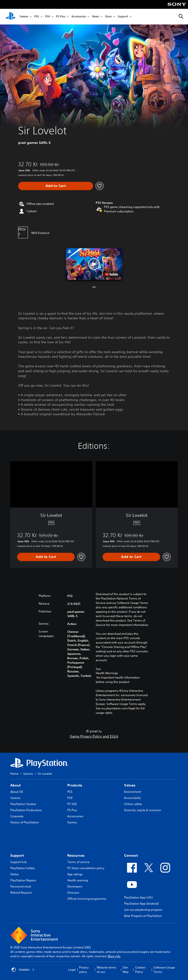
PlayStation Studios (23, 804)
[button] (94, 264)
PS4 (47, 17)
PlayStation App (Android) (141, 904)
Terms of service (78, 862)
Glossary (73, 893)
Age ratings (75, 874)
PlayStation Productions (26, 810)
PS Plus (61, 17)
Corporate (17, 816)
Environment (133, 792)
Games (24, 17)
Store (108, 17)
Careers (15, 798)
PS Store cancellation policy (86, 868)
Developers (75, 886)
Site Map (126, 970)
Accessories (79, 17)
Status (15, 874)
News (95, 17)
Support (123, 17)
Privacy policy (84, 970)
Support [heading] (17, 855)
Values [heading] (130, 785)
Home (14, 774)
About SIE (17, 792)
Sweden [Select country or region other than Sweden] (23, 970)
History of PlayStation (25, 822)
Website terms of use (106, 970)
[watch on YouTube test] (111, 274)
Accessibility (132, 798)
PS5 (37, 17)
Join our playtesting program (143, 910)
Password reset (21, 886)
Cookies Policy (140, 970)
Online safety (133, 804)
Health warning (78, 880)
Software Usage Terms (164, 970)
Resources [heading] (76, 855)
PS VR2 (72, 804)
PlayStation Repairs (23, 880)
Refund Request (21, 893)
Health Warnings (107, 673)
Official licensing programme (87, 899)
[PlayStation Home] (11, 17)
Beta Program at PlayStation (143, 916)
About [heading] (15, 785)
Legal (72, 970)
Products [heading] (75, 785)
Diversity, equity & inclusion (143, 810)
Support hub (18, 862)
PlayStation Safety (23, 868)
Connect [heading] (131, 855)
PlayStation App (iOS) (138, 897)
